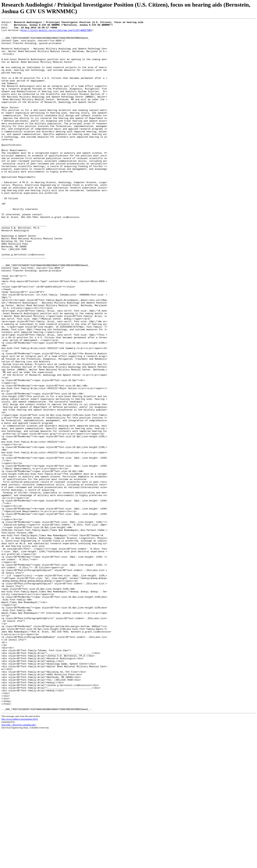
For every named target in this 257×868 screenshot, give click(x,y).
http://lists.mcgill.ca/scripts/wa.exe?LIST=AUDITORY (56, 32)
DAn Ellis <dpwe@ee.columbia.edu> (19, 862)
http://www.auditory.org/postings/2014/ (20, 856)
